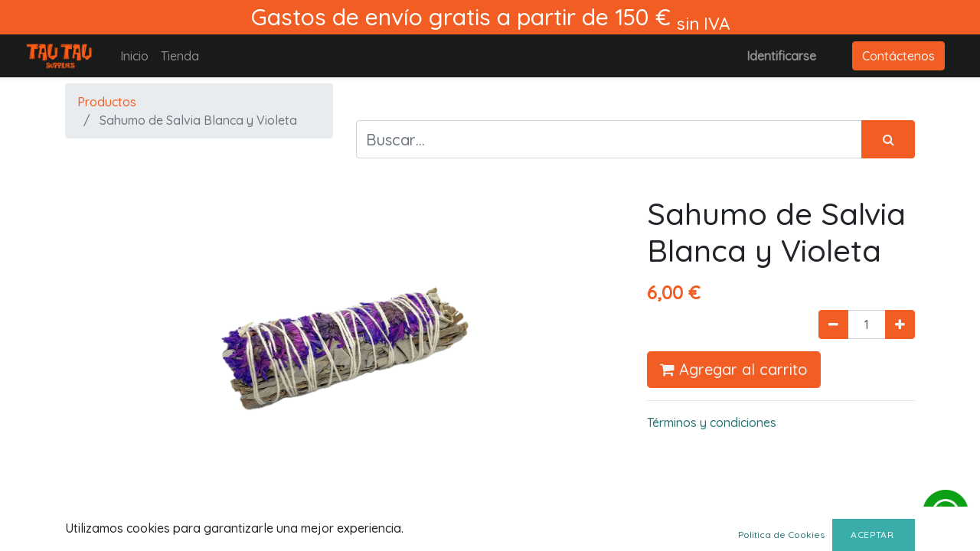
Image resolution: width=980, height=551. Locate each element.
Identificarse (781, 56)
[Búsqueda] (888, 139)
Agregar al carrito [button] (734, 369)
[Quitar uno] (833, 324)
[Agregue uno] (900, 324)
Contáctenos (898, 56)
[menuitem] (134, 56)
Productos (107, 102)
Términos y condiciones (712, 422)
